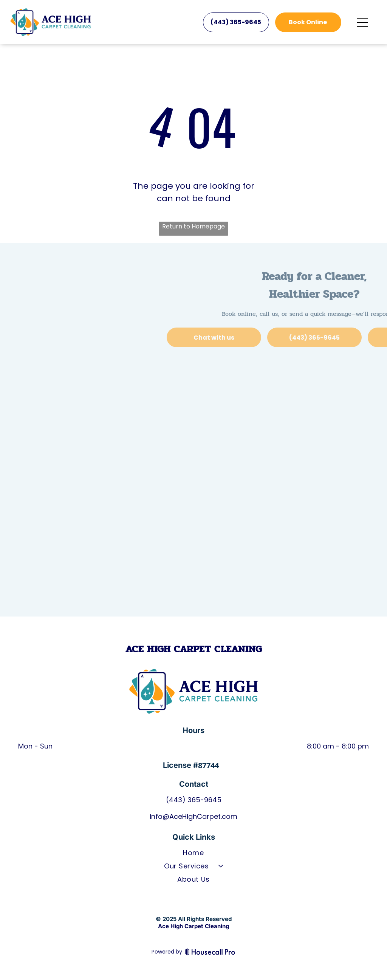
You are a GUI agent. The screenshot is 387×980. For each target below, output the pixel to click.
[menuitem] (193, 854)
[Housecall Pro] (210, 952)
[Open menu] (362, 22)
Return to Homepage (193, 226)
